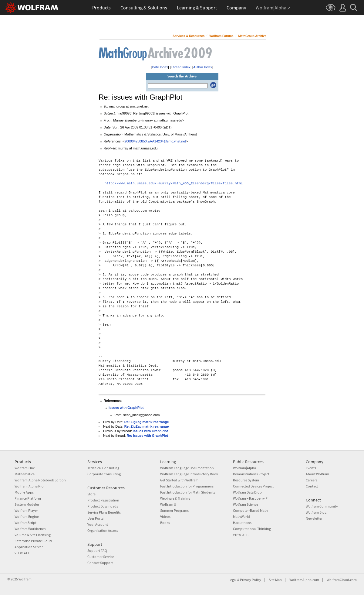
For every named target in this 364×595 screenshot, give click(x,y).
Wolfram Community (322, 506)
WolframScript (25, 523)
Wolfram (25, 579)
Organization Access (103, 530)
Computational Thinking (252, 529)
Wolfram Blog (316, 512)
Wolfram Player (26, 510)
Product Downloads (103, 506)
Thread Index (181, 67)
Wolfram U (168, 504)
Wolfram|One (25, 468)
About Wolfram (317, 474)
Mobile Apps (24, 492)
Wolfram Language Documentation (187, 468)
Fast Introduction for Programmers (187, 486)
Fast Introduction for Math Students (188, 492)
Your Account (98, 524)
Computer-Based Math (250, 510)
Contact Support (100, 563)
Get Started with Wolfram (179, 480)
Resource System (246, 480)
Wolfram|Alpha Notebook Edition (40, 480)
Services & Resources (189, 36)
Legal (233, 580)
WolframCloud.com (342, 580)
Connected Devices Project (253, 486)
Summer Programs (174, 510)
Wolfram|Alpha (244, 468)
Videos (165, 516)
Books (165, 523)
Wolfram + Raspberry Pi (251, 498)
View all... (24, 553)
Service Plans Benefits (104, 512)
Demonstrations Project (251, 474)
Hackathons (242, 523)
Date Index (160, 67)
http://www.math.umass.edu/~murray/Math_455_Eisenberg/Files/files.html (174, 184)
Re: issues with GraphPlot (147, 436)
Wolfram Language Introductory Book (189, 474)
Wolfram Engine (27, 516)
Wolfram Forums (221, 36)
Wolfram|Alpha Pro (29, 486)
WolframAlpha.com (304, 580)
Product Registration (103, 500)
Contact (312, 486)
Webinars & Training (175, 498)
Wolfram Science (246, 504)
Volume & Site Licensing (33, 535)
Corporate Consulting (104, 474)
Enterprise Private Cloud (33, 541)
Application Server (29, 547)
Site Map (275, 580)
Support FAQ (97, 551)
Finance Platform (28, 498)
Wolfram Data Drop (247, 492)
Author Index (203, 67)
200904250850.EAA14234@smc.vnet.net (155, 141)
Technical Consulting (103, 468)
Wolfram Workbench (30, 529)
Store (91, 494)
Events (311, 468)
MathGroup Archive (252, 36)
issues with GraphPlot (126, 408)
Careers (312, 480)
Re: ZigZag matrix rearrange (147, 422)
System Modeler (27, 504)
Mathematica (25, 474)
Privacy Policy (251, 580)
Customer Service (101, 557)
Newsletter (314, 518)
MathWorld (241, 516)
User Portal (96, 518)
